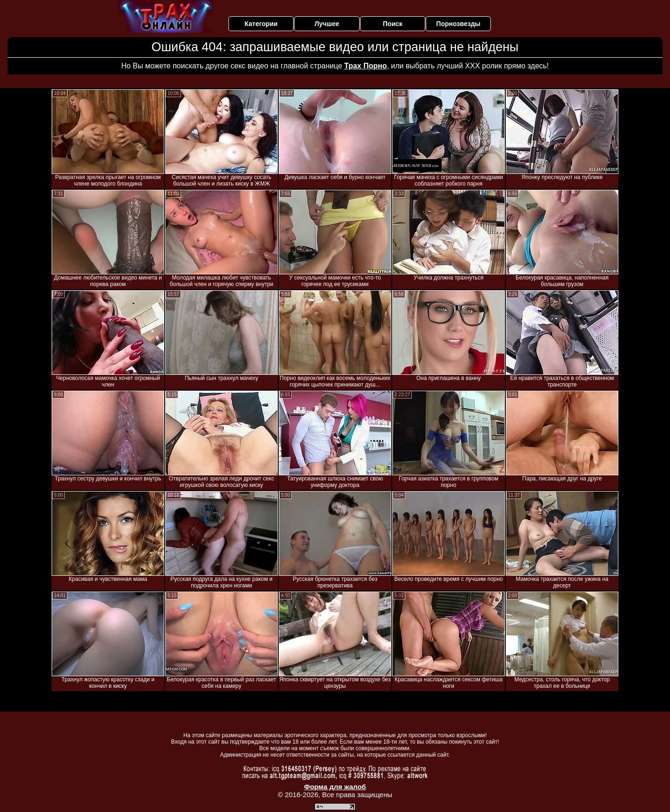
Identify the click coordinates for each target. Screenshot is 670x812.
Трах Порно (366, 66)
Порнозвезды (459, 24)
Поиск (393, 24)
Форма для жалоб (335, 787)
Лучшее (327, 24)
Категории (261, 24)
